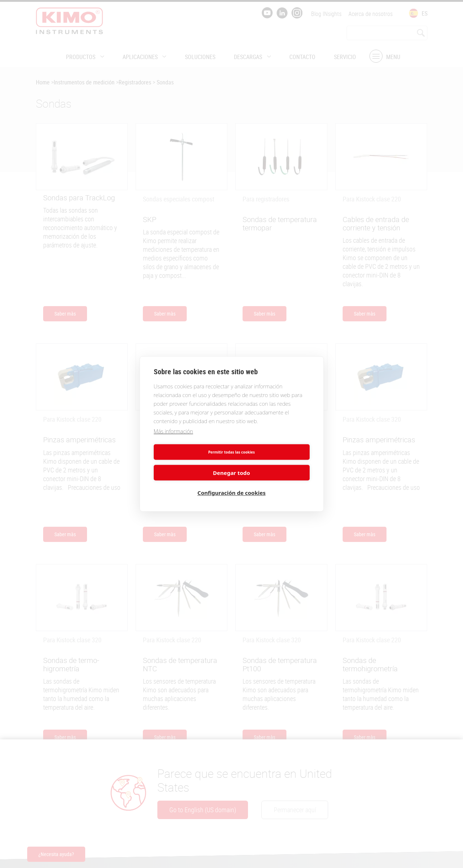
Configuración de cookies (232, 483)
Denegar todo (272, 462)
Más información (173, 441)
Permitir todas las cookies (191, 462)
